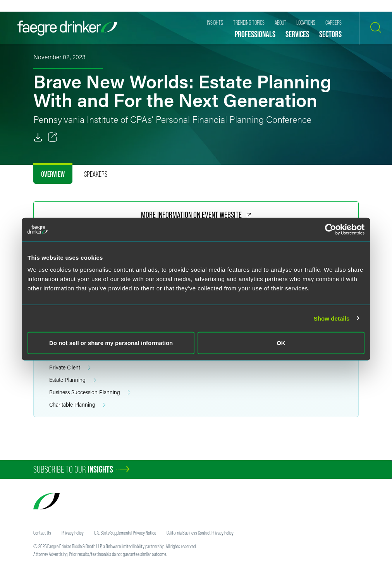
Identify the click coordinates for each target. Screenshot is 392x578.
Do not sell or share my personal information (111, 343)
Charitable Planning (77, 405)
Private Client (70, 368)
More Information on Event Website (196, 215)
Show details (332, 318)
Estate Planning (73, 380)
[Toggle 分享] (53, 137)
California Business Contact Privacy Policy (200, 533)
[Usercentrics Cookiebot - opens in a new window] (331, 229)
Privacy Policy (73, 533)
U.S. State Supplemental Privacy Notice (125, 533)
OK (281, 343)
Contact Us (42, 533)
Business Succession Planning (90, 393)
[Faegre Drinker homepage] (67, 28)
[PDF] (38, 137)
